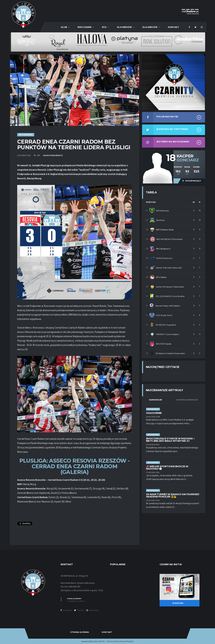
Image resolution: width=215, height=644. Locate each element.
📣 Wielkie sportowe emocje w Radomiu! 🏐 (167, 468)
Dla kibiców (150, 27)
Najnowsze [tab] (156, 400)
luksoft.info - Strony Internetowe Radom (114, 641)
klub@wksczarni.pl (76, 601)
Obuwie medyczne (186, 518)
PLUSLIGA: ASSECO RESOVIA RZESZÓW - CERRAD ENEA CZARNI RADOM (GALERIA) (75, 466)
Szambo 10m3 (149, 518)
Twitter (79, 610)
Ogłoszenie (154, 413)
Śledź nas (180, 603)
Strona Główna (80, 632)
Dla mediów (124, 27)
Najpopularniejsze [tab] (187, 400)
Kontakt (173, 27)
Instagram (92, 610)
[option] (24, 40)
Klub (64, 27)
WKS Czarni (84, 27)
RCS (104, 27)
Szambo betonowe (166, 518)
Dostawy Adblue (135, 632)
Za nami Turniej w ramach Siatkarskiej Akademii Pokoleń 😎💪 (173, 495)
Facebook (66, 610)
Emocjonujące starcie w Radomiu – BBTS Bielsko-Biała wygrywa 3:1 (170, 440)
